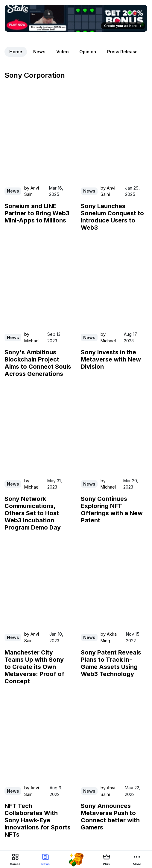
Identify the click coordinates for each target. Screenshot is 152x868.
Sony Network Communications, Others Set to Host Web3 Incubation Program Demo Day (33, 513)
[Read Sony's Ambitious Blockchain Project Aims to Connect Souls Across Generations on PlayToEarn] (38, 285)
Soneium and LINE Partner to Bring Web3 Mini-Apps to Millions (37, 213)
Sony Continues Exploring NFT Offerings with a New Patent (112, 509)
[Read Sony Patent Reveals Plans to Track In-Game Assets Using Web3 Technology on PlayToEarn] (114, 585)
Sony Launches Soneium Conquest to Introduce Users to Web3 (112, 217)
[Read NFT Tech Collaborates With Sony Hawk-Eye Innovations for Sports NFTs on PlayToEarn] (38, 738)
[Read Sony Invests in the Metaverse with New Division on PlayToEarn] (114, 285)
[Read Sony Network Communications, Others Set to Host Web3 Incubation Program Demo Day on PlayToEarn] (38, 431)
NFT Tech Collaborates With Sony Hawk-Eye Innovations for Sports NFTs (38, 820)
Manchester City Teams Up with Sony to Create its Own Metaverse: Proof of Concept (34, 667)
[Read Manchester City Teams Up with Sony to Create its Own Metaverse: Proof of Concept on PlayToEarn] (38, 585)
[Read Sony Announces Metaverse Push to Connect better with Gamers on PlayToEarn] (114, 738)
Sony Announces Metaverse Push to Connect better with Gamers (110, 817)
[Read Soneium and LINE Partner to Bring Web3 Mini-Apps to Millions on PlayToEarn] (38, 138)
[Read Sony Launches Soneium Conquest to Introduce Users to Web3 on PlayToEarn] (114, 138)
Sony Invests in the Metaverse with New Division (111, 359)
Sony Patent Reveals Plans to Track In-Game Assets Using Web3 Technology (111, 663)
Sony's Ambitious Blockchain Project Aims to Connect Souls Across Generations (38, 363)
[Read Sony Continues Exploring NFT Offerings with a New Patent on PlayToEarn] (114, 431)
